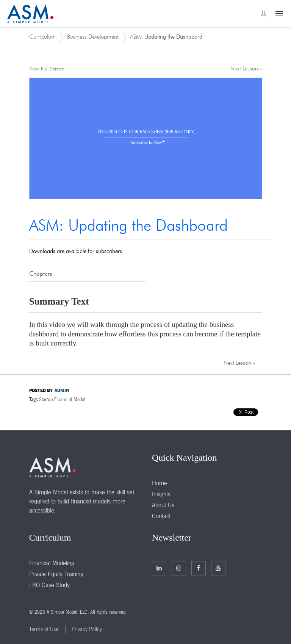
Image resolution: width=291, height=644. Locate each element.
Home (160, 483)
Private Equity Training (56, 574)
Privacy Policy (87, 629)
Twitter (179, 568)
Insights (161, 494)
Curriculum (42, 37)
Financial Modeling (52, 563)
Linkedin (159, 568)
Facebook (198, 568)
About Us (163, 505)
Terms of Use (44, 629)
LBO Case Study (49, 585)
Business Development (93, 37)
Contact (161, 516)
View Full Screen (47, 69)
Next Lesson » (246, 69)
